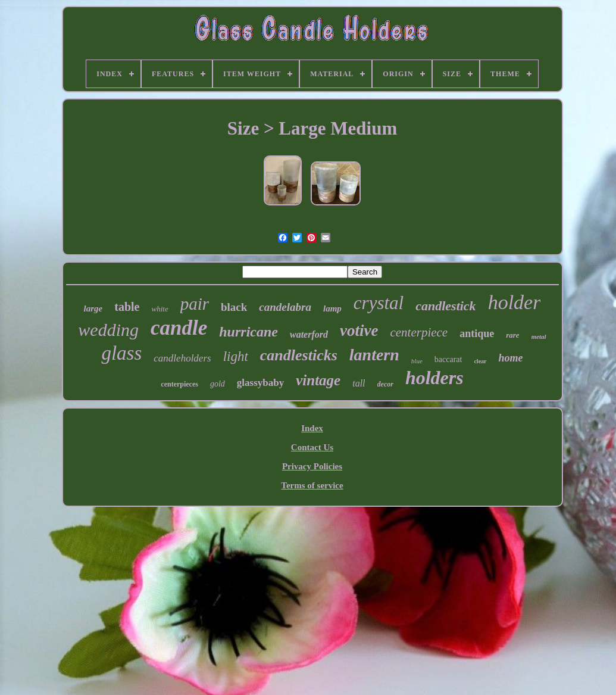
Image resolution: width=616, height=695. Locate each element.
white (160, 309)
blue (417, 361)
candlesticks (299, 355)
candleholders (182, 358)
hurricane (248, 332)
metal (539, 336)
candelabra (285, 307)
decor (385, 384)
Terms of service (312, 485)
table (127, 307)
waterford (309, 334)
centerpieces (179, 384)
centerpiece (419, 332)
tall (359, 383)
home (511, 358)
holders (434, 378)
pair (195, 304)
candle (179, 328)
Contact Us (312, 447)
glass (121, 353)
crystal (379, 303)
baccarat (448, 359)
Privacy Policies (312, 466)
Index (312, 428)
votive (359, 331)
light (236, 356)
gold (218, 384)
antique (477, 334)
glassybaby (260, 383)
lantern (374, 355)
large (93, 308)
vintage (318, 380)
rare (512, 335)
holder (515, 302)
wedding (108, 330)
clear (480, 361)
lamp (332, 308)
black (234, 307)
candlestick (445, 306)
